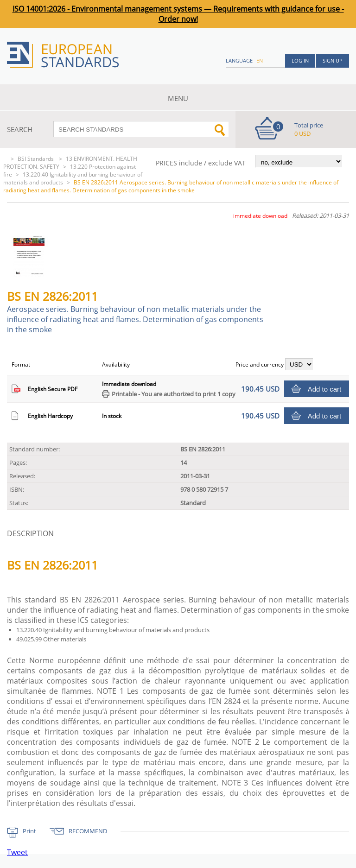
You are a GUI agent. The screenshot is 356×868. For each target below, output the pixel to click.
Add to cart (325, 389)
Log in (300, 60)
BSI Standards (36, 159)
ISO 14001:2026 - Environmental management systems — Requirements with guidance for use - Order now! (178, 14)
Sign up (333, 60)
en (260, 60)
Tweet (17, 852)
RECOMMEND (88, 831)
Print (29, 831)
